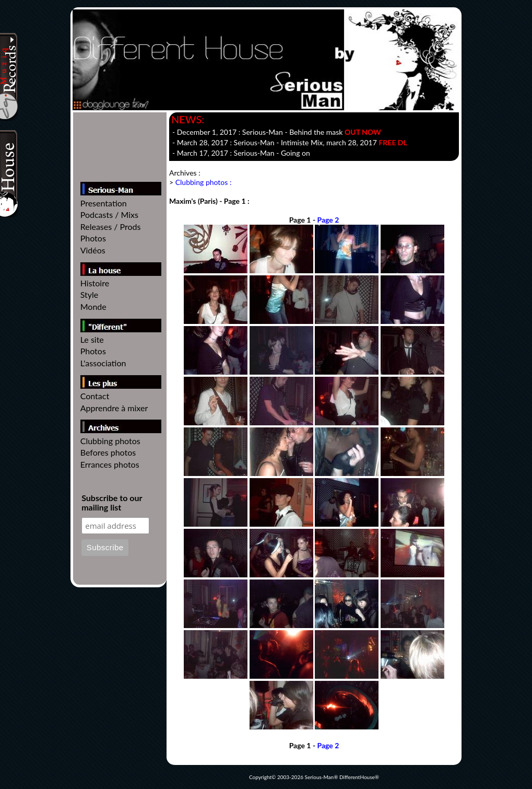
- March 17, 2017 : (241, 153)
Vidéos (93, 250)
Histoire (95, 283)
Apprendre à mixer (114, 408)
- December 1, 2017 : (277, 132)
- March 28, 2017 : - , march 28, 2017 (290, 142)
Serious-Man (320, 777)
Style (90, 294)
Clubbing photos (110, 441)
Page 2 (328, 220)
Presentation (104, 203)
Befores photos (108, 452)
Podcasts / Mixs (109, 214)
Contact (95, 396)
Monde (93, 306)
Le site (92, 339)
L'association (103, 363)
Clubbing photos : (204, 182)
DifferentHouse (357, 777)
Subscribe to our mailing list (112, 503)
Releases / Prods (111, 227)
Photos (93, 238)
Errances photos (110, 464)
